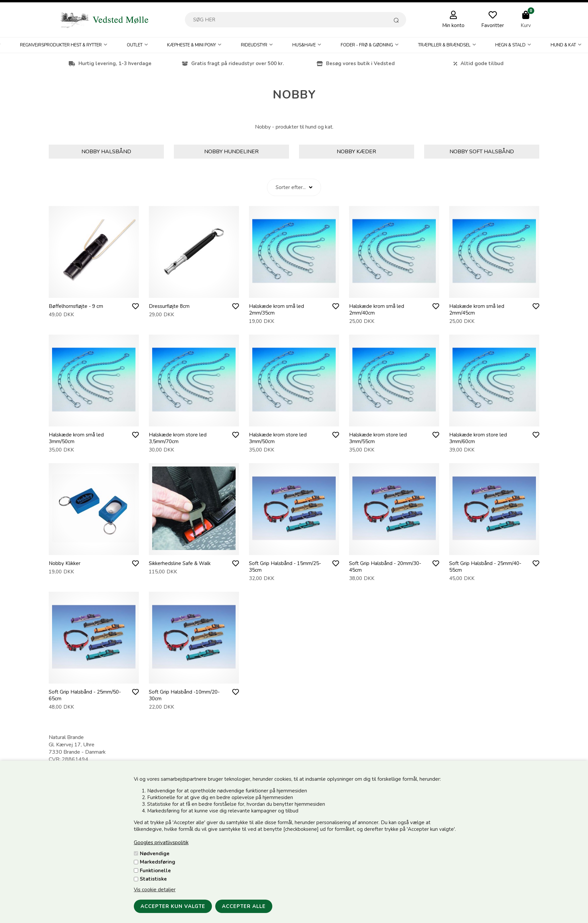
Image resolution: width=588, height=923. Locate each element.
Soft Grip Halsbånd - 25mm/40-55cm (485, 567)
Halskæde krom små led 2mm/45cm (477, 310)
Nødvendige (155, 854)
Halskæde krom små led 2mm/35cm (276, 310)
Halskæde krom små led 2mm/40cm (377, 310)
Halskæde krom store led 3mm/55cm (378, 438)
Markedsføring (158, 862)
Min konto (453, 25)
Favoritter (493, 25)
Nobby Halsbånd (106, 152)
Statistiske (153, 879)
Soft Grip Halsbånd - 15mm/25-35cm (285, 567)
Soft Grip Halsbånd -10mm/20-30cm (184, 695)
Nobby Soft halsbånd (482, 152)
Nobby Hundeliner (231, 152)
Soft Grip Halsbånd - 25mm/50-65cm (85, 695)
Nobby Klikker (65, 563)
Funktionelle (155, 871)
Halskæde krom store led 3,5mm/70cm (178, 438)
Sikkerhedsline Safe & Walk (180, 563)
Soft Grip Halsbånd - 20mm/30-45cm (385, 567)
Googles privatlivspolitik (161, 843)
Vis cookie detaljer (155, 890)
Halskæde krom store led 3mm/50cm (278, 438)
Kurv (526, 25)
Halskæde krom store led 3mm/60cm (478, 438)
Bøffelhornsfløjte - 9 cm (76, 306)
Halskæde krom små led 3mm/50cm (76, 438)
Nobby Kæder (356, 152)
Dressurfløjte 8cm (169, 306)
